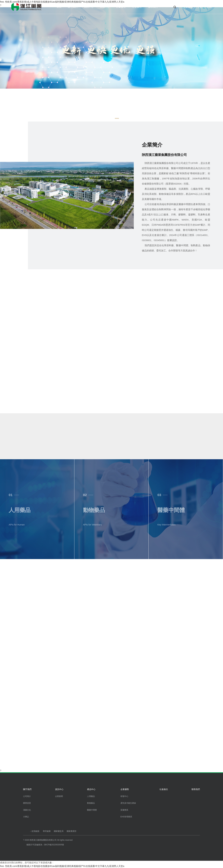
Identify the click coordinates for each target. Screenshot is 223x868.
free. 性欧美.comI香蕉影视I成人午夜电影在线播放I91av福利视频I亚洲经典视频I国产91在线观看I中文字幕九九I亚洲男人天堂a (62, 866)
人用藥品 (91, 796)
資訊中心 (89, 7)
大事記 (26, 817)
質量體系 (124, 810)
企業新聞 (59, 796)
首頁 (59, 7)
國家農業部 (71, 831)
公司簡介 (27, 796)
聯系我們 (153, 7)
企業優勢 (121, 7)
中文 (200, 7)
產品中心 (105, 7)
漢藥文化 (27, 810)
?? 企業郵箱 (186, 7)
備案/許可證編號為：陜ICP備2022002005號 (45, 845)
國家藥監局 (59, 831)
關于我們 (73, 7)
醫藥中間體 (92, 810)
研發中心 (124, 796)
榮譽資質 (27, 803)
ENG (209, 7)
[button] (106, 118)
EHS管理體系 (126, 817)
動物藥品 (91, 803)
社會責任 (137, 7)
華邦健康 (47, 831)
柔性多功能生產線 (128, 803)
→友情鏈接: (35, 831)
